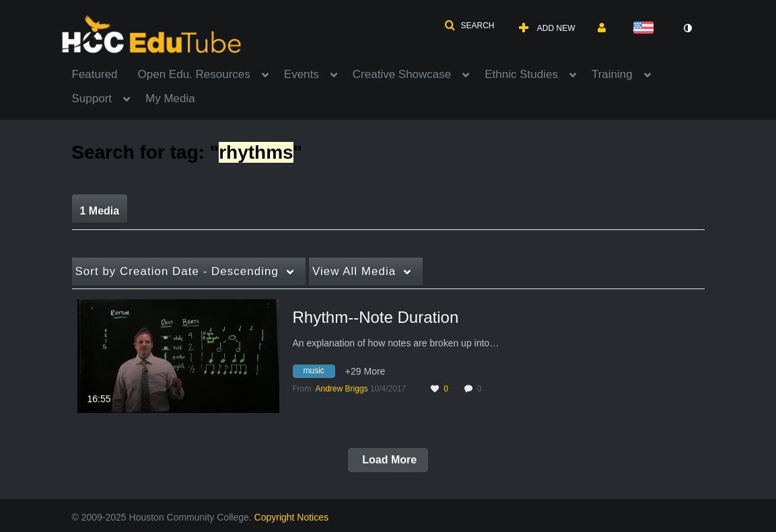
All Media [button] (354, 271)
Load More (388, 460)
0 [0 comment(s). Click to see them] (482, 389)
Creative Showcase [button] (402, 74)
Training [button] (612, 74)
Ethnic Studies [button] (521, 74)
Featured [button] (95, 74)
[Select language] (646, 29)
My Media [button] (170, 99)
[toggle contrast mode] (688, 28)
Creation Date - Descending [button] (177, 271)
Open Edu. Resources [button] (194, 74)
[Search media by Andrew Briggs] (342, 389)
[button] (469, 26)
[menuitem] (105, 73)
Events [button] (302, 74)
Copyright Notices (292, 517)
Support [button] (92, 99)
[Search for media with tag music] (319, 373)
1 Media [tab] (100, 211)
